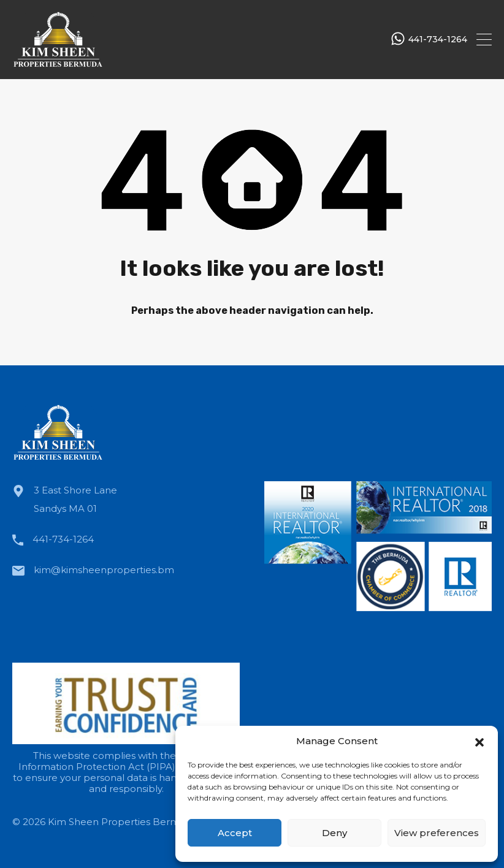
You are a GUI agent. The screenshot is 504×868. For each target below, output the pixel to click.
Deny (334, 833)
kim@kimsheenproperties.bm (104, 570)
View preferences (437, 833)
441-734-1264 (438, 40)
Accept (235, 833)
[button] (479, 741)
